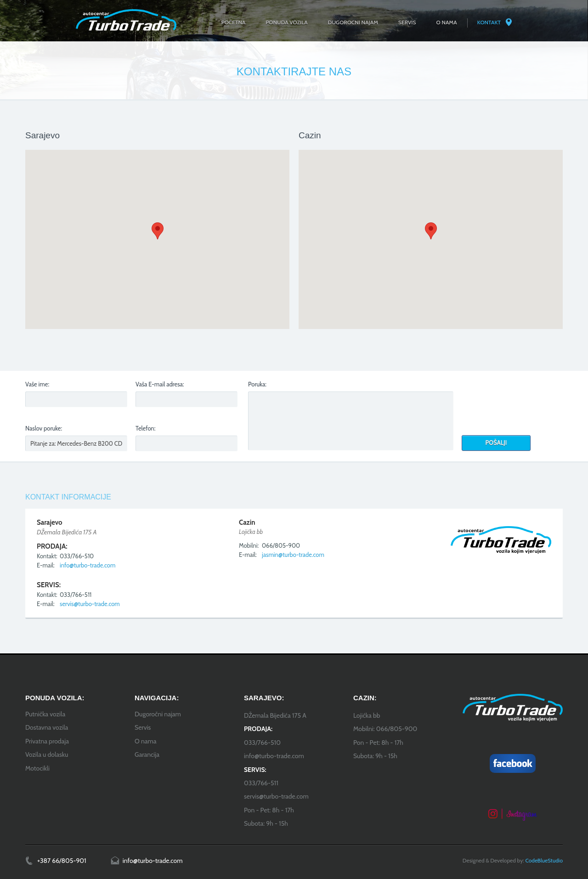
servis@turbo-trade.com (90, 604)
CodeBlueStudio (544, 860)
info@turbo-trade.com (88, 565)
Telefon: (146, 428)
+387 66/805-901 (62, 861)
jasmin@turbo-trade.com (293, 555)
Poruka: (257, 384)
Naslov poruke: (44, 428)
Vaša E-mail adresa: (160, 384)
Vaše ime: (37, 384)
